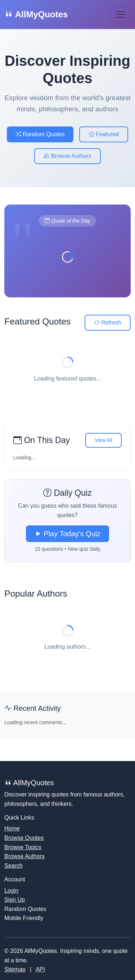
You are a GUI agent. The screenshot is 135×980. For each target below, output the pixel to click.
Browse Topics (23, 847)
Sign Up (15, 900)
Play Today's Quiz (68, 534)
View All (103, 440)
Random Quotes (40, 134)
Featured (104, 134)
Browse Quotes (24, 838)
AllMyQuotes (36, 14)
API (40, 969)
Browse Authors (67, 156)
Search (13, 866)
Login (11, 891)
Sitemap (15, 969)
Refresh (108, 323)
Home (12, 828)
